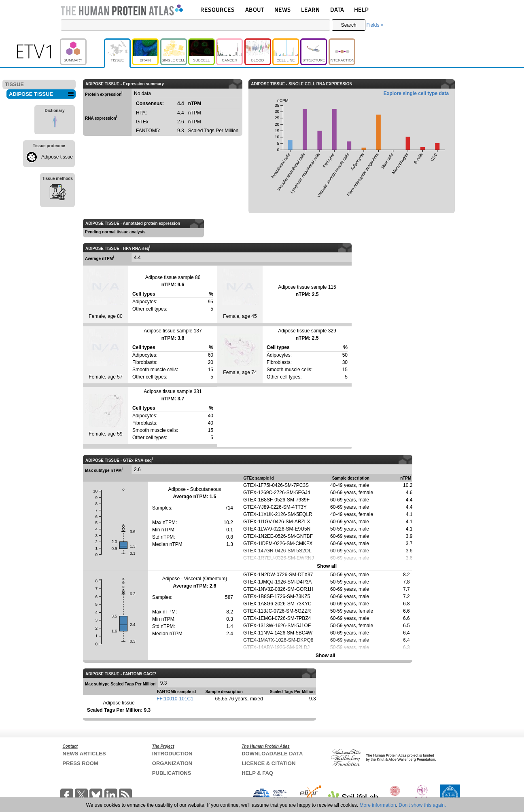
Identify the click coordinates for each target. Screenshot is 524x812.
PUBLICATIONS (172, 773)
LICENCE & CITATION (268, 763)
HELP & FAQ (257, 773)
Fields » (375, 25)
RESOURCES (217, 10)
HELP (361, 10)
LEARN (310, 10)
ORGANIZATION (172, 763)
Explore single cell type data (416, 93)
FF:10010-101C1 (175, 699)
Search (349, 25)
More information (378, 805)
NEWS (283, 10)
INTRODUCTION (172, 754)
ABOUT (255, 10)
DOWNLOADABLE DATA (272, 754)
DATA (337, 10)
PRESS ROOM (81, 763)
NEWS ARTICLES (84, 754)
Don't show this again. (422, 805)
